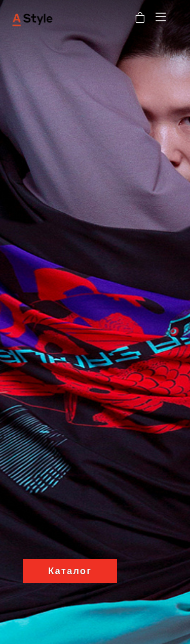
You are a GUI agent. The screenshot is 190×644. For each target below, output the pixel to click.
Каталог (70, 571)
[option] (95, 322)
